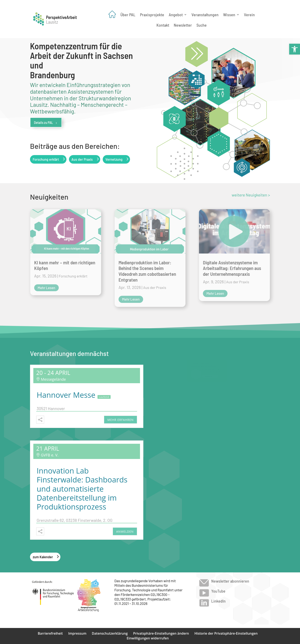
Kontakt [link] (163, 25)
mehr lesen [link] (46, 288)
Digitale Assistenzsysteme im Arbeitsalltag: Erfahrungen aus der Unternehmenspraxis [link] (232, 268)
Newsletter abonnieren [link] (230, 581)
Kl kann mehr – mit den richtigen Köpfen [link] (65, 265)
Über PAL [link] (128, 15)
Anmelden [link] (125, 531)
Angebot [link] (176, 15)
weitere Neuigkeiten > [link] (251, 195)
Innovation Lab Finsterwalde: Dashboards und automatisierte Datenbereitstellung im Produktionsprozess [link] (82, 489)
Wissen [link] (229, 15)
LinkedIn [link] (218, 601)
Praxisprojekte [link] (152, 15)
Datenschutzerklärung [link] (110, 633)
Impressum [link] (77, 633)
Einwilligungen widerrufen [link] (148, 638)
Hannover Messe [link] (66, 395)
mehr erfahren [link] (121, 420)
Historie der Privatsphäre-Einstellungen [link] (226, 633)
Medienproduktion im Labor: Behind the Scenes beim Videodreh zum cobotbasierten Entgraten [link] (147, 271)
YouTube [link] (218, 591)
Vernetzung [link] (114, 159)
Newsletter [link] (183, 25)
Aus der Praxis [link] (82, 159)
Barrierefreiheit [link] (50, 633)
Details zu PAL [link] (46, 122)
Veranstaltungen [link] (205, 15)
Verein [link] (249, 15)
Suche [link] (202, 25)
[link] (295, 49)
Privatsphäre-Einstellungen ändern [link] (161, 633)
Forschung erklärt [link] (46, 159)
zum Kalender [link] (43, 557)
